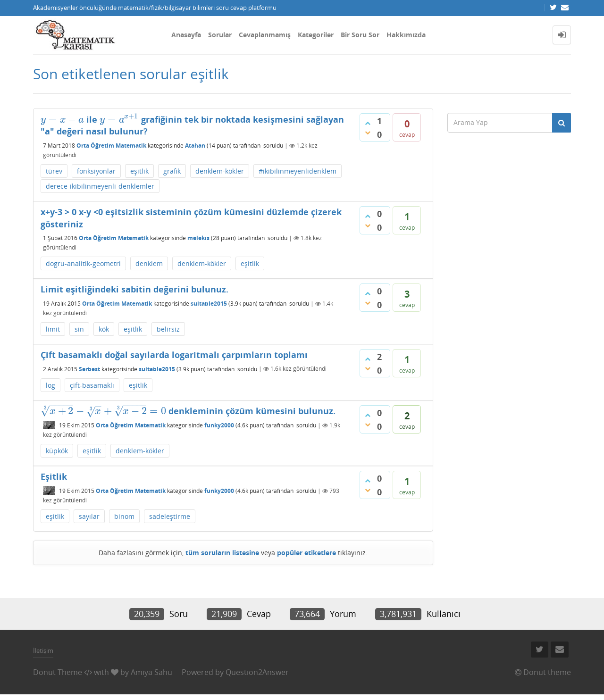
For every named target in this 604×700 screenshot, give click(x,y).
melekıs (198, 238)
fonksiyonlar (96, 171)
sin (79, 329)
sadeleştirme (170, 516)
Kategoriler (316, 35)
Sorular (220, 35)
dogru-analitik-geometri (83, 263)
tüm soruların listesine (222, 553)
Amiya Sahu (151, 672)
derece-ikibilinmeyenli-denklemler (100, 186)
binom (124, 516)
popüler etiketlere (306, 553)
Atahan (195, 146)
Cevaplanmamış (265, 35)
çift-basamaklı (92, 385)
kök (104, 329)
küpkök (57, 451)
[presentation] (62, 119)
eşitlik (139, 171)
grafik (172, 171)
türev (54, 171)
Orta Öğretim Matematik (111, 146)
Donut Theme (58, 672)
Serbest (89, 369)
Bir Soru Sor (360, 35)
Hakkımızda (406, 35)
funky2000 (219, 425)
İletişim (43, 650)
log (50, 385)
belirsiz (168, 329)
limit (53, 329)
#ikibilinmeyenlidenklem (298, 171)
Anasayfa (186, 35)
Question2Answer (257, 672)
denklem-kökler (220, 171)
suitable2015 (209, 304)
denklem (149, 263)
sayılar (89, 516)
